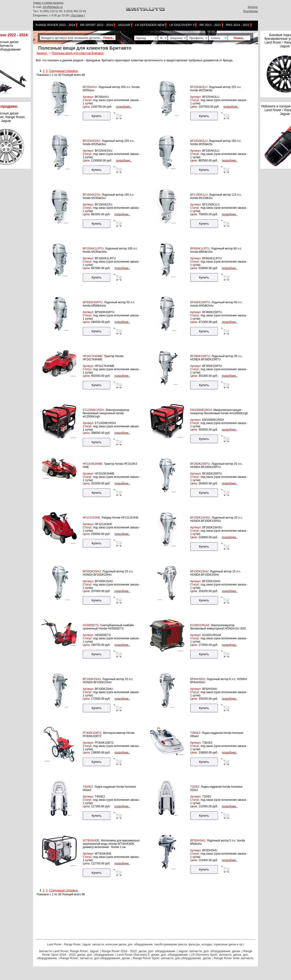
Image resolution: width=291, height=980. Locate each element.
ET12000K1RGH (105, 423)
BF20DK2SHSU (212, 527)
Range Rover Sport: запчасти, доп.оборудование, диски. (172, 958)
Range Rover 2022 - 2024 (55, 25)
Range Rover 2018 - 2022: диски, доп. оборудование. (139, 951)
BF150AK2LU (211, 151)
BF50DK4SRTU (104, 312)
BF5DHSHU (210, 850)
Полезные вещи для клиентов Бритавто (78, 53)
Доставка (77, 15)
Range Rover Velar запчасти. (234, 958)
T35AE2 (207, 743)
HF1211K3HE (103, 524)
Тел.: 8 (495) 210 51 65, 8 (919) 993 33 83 (60, 11)
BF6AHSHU (210, 689)
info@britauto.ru (53, 7)
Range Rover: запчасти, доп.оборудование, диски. (95, 958)
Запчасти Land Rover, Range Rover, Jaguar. (69, 951)
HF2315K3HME (104, 474)
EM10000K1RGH (213, 420)
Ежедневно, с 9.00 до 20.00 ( (52, 15)
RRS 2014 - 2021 (238, 25)
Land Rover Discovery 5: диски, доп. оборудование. (153, 955)
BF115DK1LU (211, 205)
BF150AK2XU (103, 205)
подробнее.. (124, 107)
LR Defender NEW (150, 25)
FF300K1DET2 (104, 743)
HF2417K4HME (104, 366)
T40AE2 (100, 797)
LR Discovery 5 (182, 25)
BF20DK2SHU (104, 581)
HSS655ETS (103, 635)
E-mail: (38, 7)
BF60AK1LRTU (212, 258)
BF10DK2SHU (104, 689)
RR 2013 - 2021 (210, 25)
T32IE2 (207, 797)
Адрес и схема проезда (48, 3)
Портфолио (250, 11)
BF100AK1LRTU (105, 258)
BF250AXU (102, 97)
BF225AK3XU (103, 151)
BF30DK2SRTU (212, 366)
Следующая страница (63, 71)
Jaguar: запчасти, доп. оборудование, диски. (210, 951)
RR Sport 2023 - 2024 (97, 25)
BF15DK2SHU (211, 581)
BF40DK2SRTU (212, 312)
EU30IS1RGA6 (212, 635)
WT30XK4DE (103, 854)
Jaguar (124, 25)
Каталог (253, 7)
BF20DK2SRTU (212, 474)
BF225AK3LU (211, 97)
